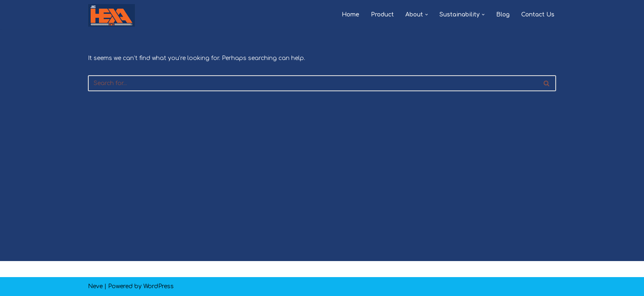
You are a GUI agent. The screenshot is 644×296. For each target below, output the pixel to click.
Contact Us (538, 15)
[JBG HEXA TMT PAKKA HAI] (112, 15)
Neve (95, 286)
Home (351, 15)
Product (382, 15)
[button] (427, 15)
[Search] (313, 83)
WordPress (159, 286)
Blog (503, 15)
